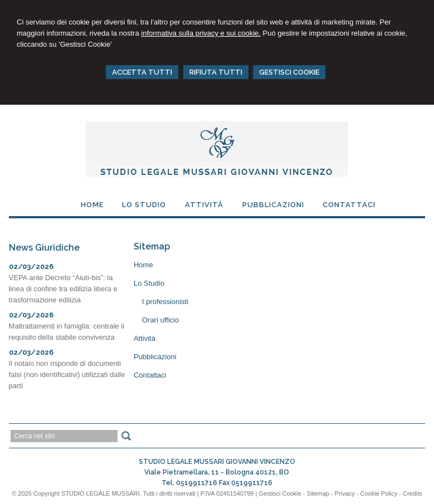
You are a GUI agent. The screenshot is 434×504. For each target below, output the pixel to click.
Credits (413, 493)
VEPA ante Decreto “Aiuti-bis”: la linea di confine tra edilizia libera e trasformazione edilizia (63, 289)
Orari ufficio (160, 320)
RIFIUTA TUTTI (216, 72)
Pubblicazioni (155, 357)
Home (143, 265)
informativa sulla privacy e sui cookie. (201, 33)
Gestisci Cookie (280, 493)
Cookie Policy (379, 493)
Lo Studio (149, 283)
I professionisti (165, 302)
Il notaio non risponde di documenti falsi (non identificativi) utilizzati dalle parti (67, 375)
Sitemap (318, 493)
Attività (145, 338)
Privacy (345, 493)
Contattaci (150, 375)
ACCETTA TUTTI (142, 72)
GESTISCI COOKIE (289, 72)
